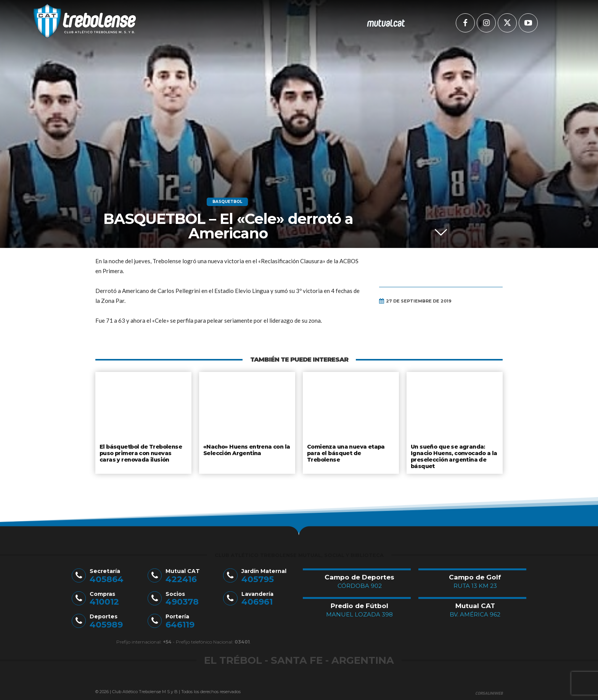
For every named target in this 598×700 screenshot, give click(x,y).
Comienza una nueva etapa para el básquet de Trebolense (350, 449)
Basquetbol (227, 202)
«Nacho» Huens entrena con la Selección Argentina (245, 449)
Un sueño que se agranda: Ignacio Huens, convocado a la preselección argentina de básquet (453, 455)
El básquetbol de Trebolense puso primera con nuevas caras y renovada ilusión (143, 452)
